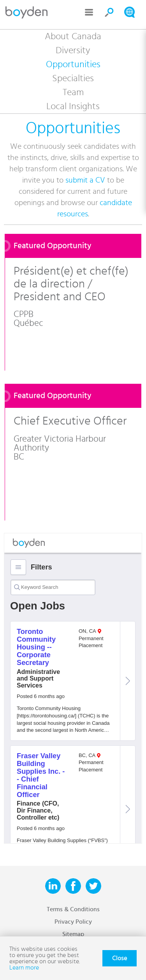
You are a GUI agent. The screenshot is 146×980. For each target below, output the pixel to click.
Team (73, 92)
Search (109, 12)
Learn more (24, 968)
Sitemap (73, 934)
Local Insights (73, 106)
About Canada (73, 37)
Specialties (73, 78)
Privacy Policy (73, 922)
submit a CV (85, 180)
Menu (89, 12)
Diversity (73, 50)
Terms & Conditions (73, 909)
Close (120, 958)
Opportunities (73, 64)
